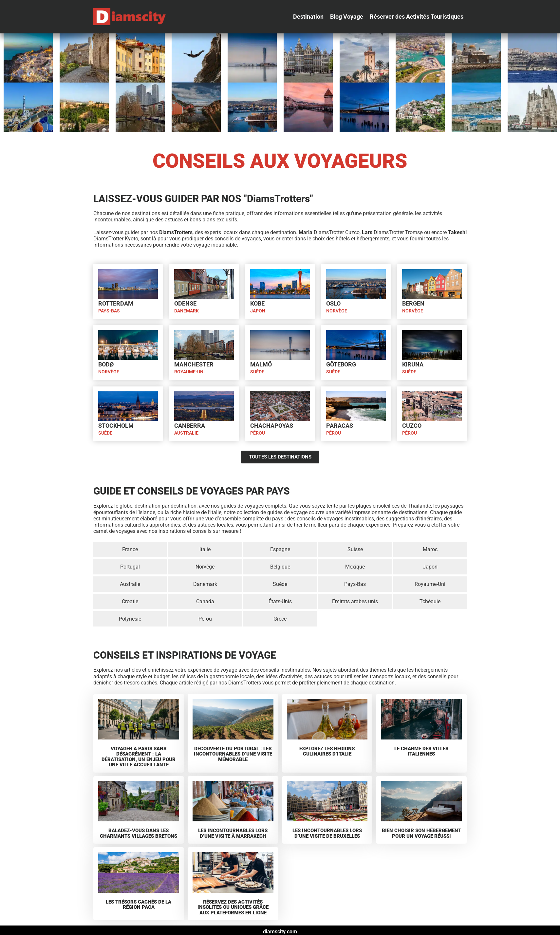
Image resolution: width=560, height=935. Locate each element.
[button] (308, 17)
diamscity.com (280, 932)
